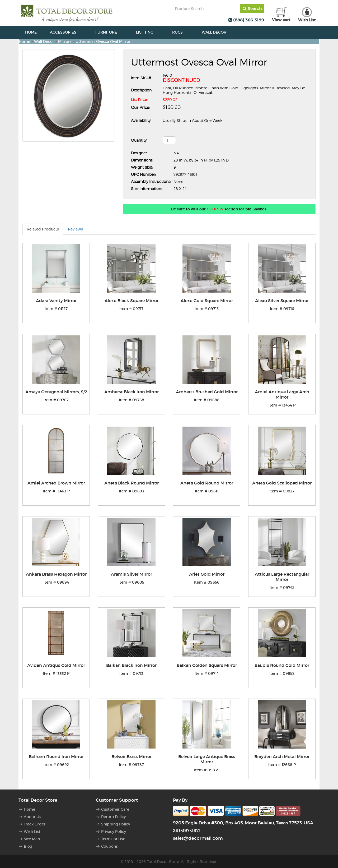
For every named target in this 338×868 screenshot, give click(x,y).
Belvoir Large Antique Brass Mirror (207, 759)
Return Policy (113, 817)
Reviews (75, 229)
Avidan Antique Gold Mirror (56, 665)
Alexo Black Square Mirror (132, 301)
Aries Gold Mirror (207, 574)
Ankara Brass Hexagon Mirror (56, 574)
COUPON (215, 209)
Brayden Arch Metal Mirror (282, 756)
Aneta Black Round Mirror (132, 483)
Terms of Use (113, 839)
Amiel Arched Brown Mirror (56, 483)
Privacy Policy (114, 832)
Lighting (147, 32)
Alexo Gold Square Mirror (207, 301)
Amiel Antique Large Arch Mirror (282, 394)
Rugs (180, 32)
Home (31, 32)
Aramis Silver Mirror (132, 574)
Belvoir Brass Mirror (132, 756)
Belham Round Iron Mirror (56, 756)
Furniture (109, 32)
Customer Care (115, 809)
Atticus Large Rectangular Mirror (282, 577)
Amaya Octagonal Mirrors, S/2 (56, 392)
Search (252, 8)
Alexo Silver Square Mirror (282, 301)
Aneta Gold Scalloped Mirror (282, 483)
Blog (28, 846)
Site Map (32, 839)
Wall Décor (217, 32)
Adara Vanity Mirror (56, 301)
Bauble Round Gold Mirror (282, 665)
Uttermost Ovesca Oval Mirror (103, 41)
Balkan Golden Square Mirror (207, 665)
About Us (32, 817)
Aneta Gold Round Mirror (207, 483)
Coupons (109, 846)
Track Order (35, 824)
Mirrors (65, 41)
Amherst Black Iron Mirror (132, 392)
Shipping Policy (116, 824)
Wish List (32, 832)
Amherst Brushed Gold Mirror (207, 392)
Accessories (66, 32)
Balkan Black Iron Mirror (131, 665)
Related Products (43, 229)
